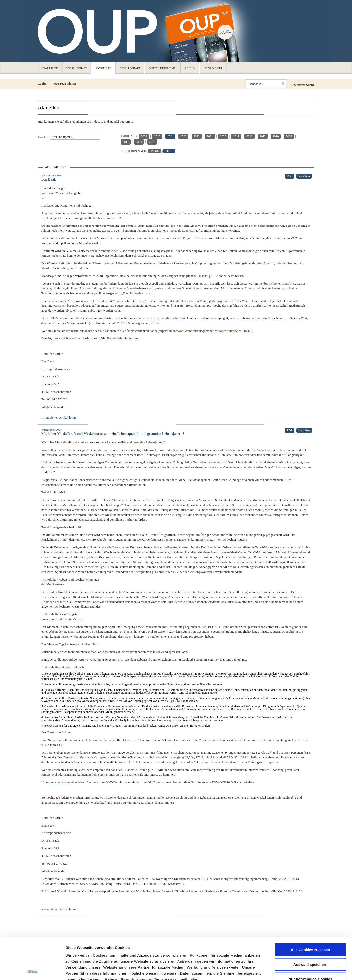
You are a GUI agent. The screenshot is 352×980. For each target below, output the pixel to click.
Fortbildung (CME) (163, 68)
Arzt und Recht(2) (62, 137)
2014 (126, 142)
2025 (157, 136)
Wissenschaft (77, 68)
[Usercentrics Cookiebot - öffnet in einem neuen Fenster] (32, 970)
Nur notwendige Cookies (310, 938)
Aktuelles (103, 68)
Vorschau (304, 176)
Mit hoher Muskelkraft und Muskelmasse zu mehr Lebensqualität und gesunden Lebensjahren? (113, 434)
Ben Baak (49, 180)
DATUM (155, 151)
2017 (263, 136)
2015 (289, 136)
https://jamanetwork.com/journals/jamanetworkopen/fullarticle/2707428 (205, 331)
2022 (197, 136)
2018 (249, 136)
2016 (276, 136)
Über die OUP (213, 68)
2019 (236, 136)
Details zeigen (265, 970)
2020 (223, 136)
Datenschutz (77, 950)
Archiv (190, 68)
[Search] (266, 84)
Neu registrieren (65, 84)
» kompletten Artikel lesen (59, 417)
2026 (144, 136)
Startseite (50, 68)
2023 (183, 136)
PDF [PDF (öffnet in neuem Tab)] (290, 176)
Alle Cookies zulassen (310, 908)
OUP (44, 31)
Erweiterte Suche (302, 85)
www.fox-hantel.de (62, 782)
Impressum (103, 950)
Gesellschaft (130, 68)
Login (42, 84)
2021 (210, 136)
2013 (139, 142)
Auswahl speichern (310, 923)
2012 (152, 142)
